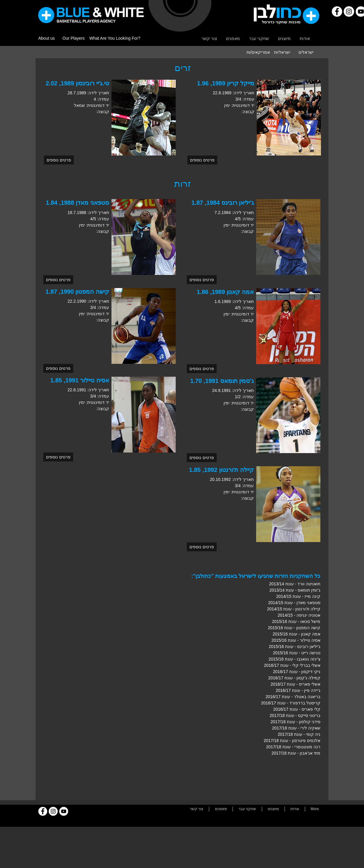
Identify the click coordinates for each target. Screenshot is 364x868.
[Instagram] (349, 11)
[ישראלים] (306, 52)
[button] (59, 160)
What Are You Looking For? (115, 38)
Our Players (74, 38)
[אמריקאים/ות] (258, 52)
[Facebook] (337, 11)
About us (46, 38)
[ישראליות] (282, 52)
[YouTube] (64, 811)
